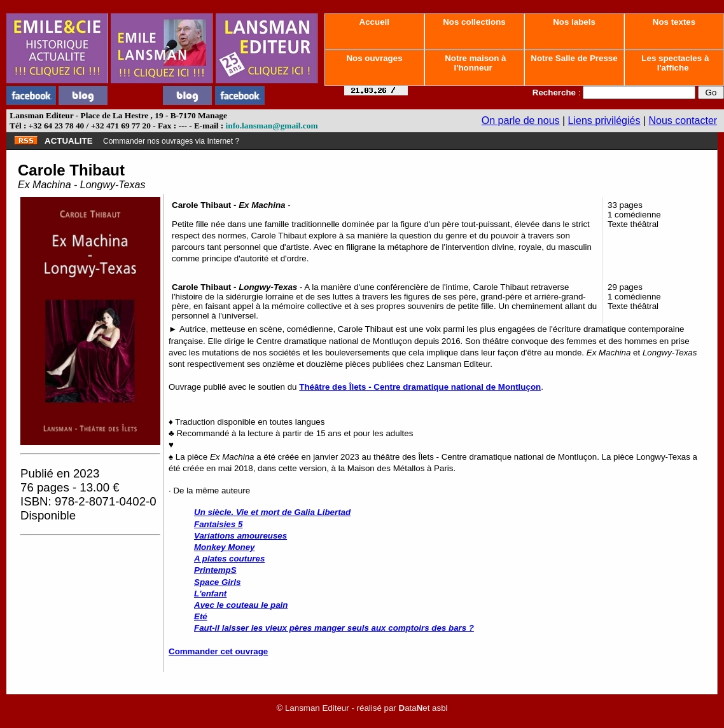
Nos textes (674, 22)
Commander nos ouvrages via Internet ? (171, 141)
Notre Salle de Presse (574, 58)
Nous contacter (683, 120)
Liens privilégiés (604, 120)
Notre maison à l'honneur (475, 63)
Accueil (374, 22)
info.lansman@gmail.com (272, 126)
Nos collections (475, 22)
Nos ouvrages (375, 58)
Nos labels (574, 22)
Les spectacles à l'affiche (674, 63)
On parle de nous (521, 120)
